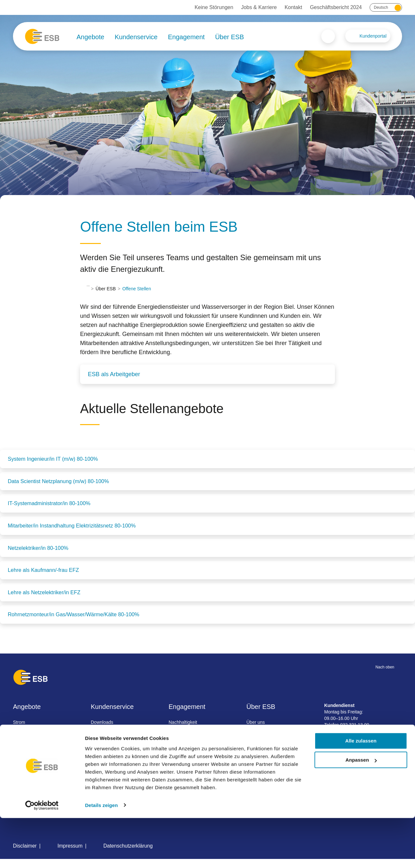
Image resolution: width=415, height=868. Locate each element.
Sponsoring (181, 743)
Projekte (254, 743)
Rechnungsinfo (108, 754)
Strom (23, 731)
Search (328, 36)
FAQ (98, 743)
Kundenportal (373, 36)
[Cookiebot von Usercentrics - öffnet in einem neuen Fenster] (42, 855)
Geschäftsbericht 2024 (336, 7)
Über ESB (229, 37)
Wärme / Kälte (31, 754)
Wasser (24, 743)
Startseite (96, 289)
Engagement (186, 37)
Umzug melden (108, 766)
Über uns (255, 731)
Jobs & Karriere (259, 7)
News (251, 754)
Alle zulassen (361, 791)
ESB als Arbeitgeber (114, 374)
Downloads (104, 731)
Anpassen (361, 810)
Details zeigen (101, 855)
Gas (21, 766)
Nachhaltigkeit (184, 731)
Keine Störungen (214, 7)
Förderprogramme (188, 754)
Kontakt (293, 7)
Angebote (90, 37)
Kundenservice (136, 37)
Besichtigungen (185, 766)
